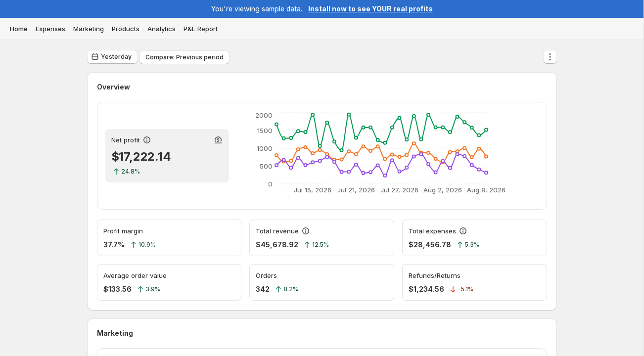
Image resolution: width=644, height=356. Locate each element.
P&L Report (201, 29)
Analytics (161, 29)
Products (126, 29)
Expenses (50, 29)
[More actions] (550, 57)
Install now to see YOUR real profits (370, 9)
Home (19, 29)
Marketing (89, 29)
